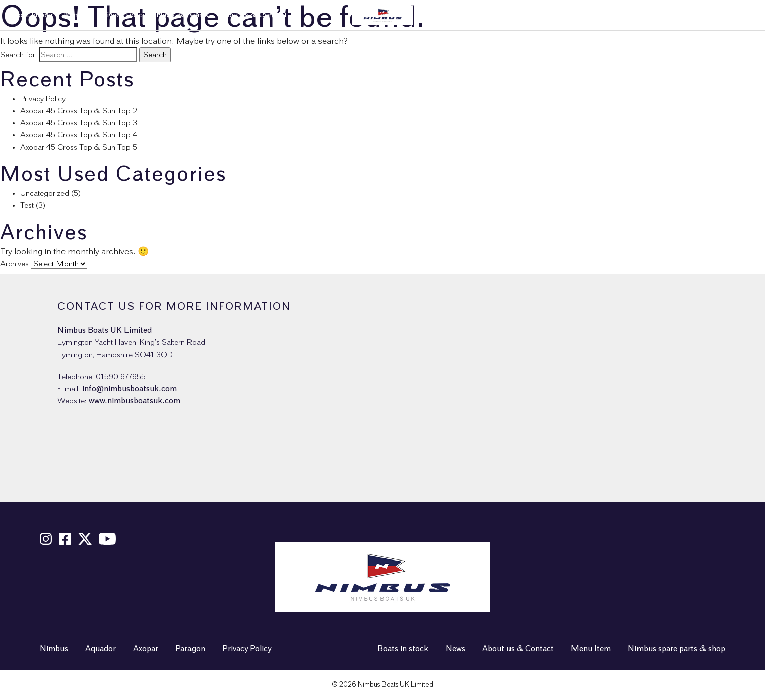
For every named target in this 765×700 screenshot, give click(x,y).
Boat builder (33, 15)
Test (27, 205)
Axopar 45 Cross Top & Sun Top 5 (79, 147)
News (455, 649)
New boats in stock (542, 15)
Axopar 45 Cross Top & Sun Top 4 (79, 135)
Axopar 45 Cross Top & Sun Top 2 (79, 111)
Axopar (146, 649)
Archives (14, 264)
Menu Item (591, 649)
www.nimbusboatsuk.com (135, 401)
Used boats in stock (617, 15)
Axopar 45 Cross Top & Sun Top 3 (79, 123)
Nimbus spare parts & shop (707, 15)
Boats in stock (403, 649)
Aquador (101, 649)
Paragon (190, 649)
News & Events (182, 15)
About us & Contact (253, 15)
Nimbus (76, 15)
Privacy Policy (123, 15)
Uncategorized (45, 193)
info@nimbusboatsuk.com (130, 389)
